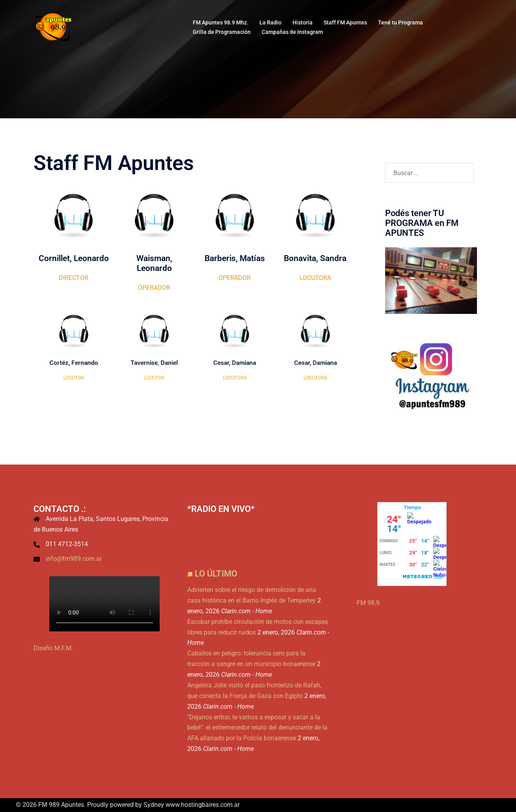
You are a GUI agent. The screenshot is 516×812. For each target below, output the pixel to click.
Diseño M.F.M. (53, 648)
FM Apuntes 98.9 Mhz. (221, 22)
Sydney (154, 805)
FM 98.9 (368, 603)
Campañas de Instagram (292, 32)
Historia (303, 22)
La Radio (270, 22)
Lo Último (216, 574)
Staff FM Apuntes (345, 22)
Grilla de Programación (222, 32)
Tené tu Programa (401, 22)
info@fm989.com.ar (74, 559)
